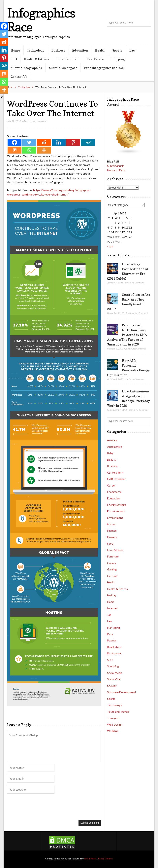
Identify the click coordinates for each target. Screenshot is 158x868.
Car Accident (115, 472)
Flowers (112, 537)
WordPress (90, 859)
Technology (36, 50)
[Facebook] (15, 142)
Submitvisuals (116, 166)
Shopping (118, 59)
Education (80, 50)
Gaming (112, 569)
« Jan (110, 246)
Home (15, 50)
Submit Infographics (26, 68)
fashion (112, 524)
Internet (112, 608)
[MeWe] (88, 142)
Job (109, 615)
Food (110, 543)
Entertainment (68, 59)
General (112, 576)
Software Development (122, 692)
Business (58, 50)
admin (25, 121)
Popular (112, 640)
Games (111, 563)
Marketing (113, 628)
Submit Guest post (63, 68)
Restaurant (114, 653)
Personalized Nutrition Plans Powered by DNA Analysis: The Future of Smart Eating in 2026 (127, 335)
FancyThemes (106, 859)
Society (112, 686)
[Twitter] (29, 142)
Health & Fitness (37, 59)
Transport (113, 718)
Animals (112, 440)
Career (111, 485)
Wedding (113, 731)
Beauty (112, 460)
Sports (117, 50)
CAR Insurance (117, 479)
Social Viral (114, 679)
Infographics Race (41, 20)
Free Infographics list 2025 (104, 68)
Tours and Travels (118, 712)
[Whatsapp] (29, 150)
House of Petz (116, 170)
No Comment (138, 283)
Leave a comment (38, 121)
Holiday (112, 595)
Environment (115, 518)
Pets (110, 634)
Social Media (115, 673)
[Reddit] (44, 142)
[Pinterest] (73, 142)
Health (100, 50)
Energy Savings (117, 505)
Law (132, 50)
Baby (110, 453)
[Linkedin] (59, 142)
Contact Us (19, 77)
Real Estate (95, 59)
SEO (14, 59)
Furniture (113, 556)
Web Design (115, 724)
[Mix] (15, 150)
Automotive (115, 447)
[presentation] (37, 806)
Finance (112, 531)
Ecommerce (114, 492)
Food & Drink (115, 550)
